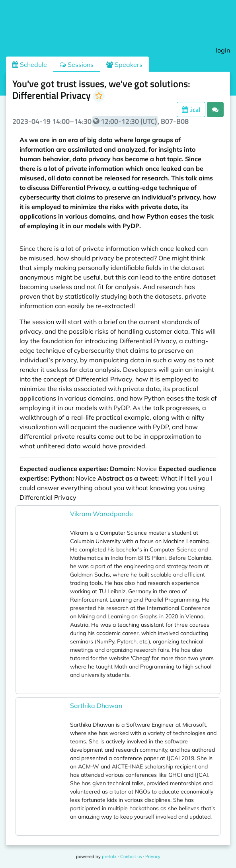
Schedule (30, 65)
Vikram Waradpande (101, 514)
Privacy (153, 856)
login (223, 50)
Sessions (77, 65)
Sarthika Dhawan (96, 706)
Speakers (124, 65)
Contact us (131, 856)
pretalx (109, 856)
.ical (191, 109)
